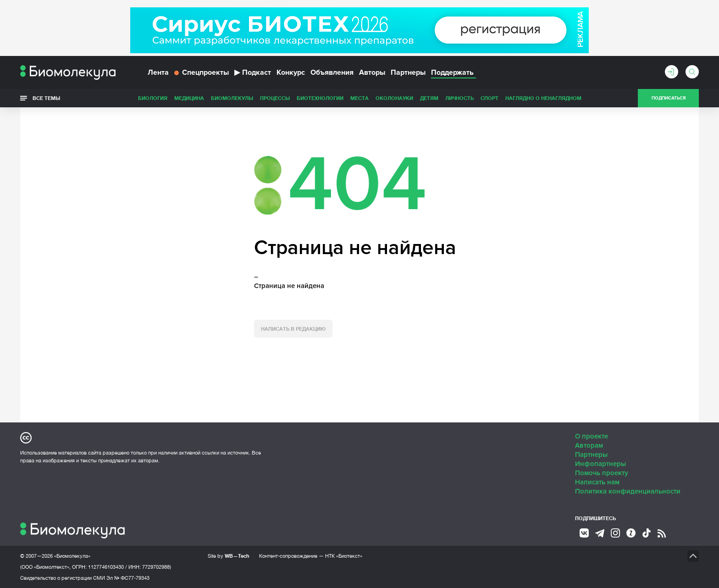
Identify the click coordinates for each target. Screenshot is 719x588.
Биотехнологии (320, 98)
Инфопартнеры (600, 464)
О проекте (592, 436)
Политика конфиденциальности (628, 491)
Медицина (189, 98)
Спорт (489, 98)
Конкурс (291, 72)
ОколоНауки (394, 98)
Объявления (332, 72)
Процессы (275, 98)
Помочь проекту (602, 473)
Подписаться (669, 98)
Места (359, 98)
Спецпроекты (202, 72)
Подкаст (253, 72)
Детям (429, 98)
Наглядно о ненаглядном (543, 98)
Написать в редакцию (293, 329)
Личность (459, 98)
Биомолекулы (232, 98)
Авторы (372, 72)
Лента (158, 72)
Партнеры (408, 72)
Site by (229, 556)
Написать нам (597, 482)
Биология (153, 98)
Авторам (589, 445)
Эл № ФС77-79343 (128, 578)
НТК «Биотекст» (344, 556)
